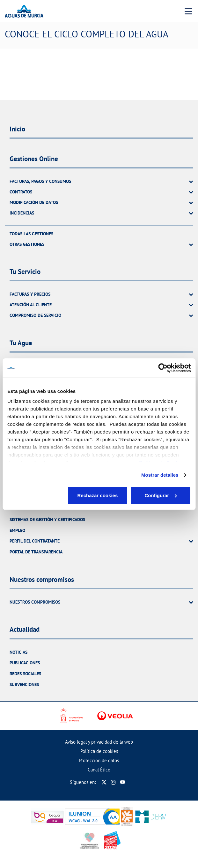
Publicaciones (25, 663)
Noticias (18, 652)
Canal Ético (99, 770)
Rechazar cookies (37, 495)
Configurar (99, 495)
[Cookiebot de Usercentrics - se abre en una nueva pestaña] (163, 368)
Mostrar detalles (160, 475)
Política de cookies (99, 751)
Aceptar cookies (161, 495)
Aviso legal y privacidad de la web (99, 742)
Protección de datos (99, 760)
